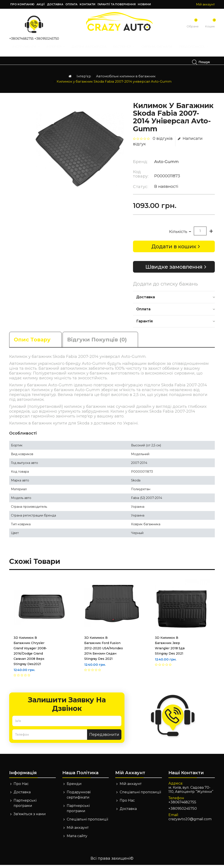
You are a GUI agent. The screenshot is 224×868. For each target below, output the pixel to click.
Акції (41, 4)
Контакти (87, 4)
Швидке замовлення (174, 270)
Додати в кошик (174, 249)
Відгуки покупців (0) (97, 343)
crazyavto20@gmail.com (190, 822)
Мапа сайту (77, 839)
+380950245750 (47, 39)
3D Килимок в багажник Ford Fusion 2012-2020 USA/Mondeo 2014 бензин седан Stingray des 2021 (104, 651)
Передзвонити (104, 738)
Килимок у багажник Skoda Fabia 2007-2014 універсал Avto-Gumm (114, 84)
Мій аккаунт (78, 831)
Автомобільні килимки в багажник (126, 79)
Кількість (178, 235)
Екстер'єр (125, 51)
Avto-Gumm (166, 165)
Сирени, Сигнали (158, 51)
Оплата (71, 4)
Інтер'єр (57, 51)
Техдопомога (32, 62)
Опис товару (32, 343)
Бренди (74, 787)
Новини (144, 4)
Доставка (55, 4)
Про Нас (21, 787)
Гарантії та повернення (117, 4)
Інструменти (28, 51)
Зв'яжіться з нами (30, 817)
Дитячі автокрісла (91, 51)
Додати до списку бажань (165, 287)
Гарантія (144, 324)
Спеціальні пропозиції (87, 822)
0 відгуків (163, 142)
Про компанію (22, 4)
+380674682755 (21, 39)
